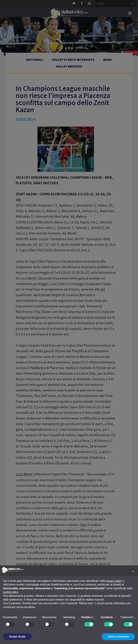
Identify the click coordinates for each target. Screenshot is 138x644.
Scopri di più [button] (17, 637)
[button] (133, 571)
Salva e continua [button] (118, 637)
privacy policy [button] (114, 581)
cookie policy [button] (11, 592)
